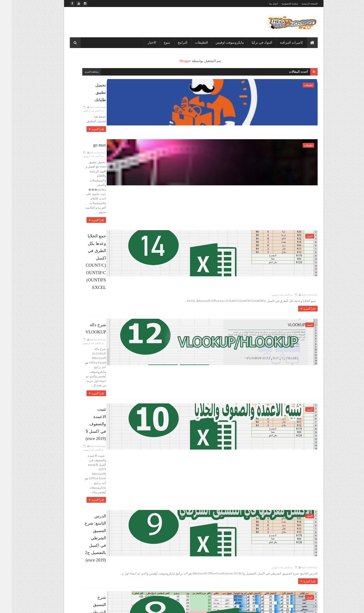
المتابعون (114, 83)
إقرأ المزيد (223, 104)
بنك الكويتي (99, 189)
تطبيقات (297, 85)
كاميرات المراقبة (280, 43)
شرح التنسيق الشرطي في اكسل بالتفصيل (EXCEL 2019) (189, 393)
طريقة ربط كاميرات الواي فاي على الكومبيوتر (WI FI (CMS (188, 444)
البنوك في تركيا (250, 43)
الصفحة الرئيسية (298, 4)
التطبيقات (190, 43)
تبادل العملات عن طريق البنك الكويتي (88, 294)
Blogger (209, 61)
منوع (155, 43)
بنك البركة (82, 181)
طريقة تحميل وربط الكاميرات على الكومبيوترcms (254, 506)
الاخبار (140, 43)
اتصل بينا (262, 4)
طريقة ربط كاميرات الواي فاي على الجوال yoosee (254, 525)
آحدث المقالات (287, 72)
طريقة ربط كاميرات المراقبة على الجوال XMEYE (254, 581)
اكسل (298, 188)
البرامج (171, 43)
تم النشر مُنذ (196, 90)
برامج (98, 181)
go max (226, 135)
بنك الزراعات (121, 189)
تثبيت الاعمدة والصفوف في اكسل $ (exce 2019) (196, 289)
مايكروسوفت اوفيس (218, 43)
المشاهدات (77, 83)
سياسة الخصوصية (278, 4)
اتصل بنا (127, 139)
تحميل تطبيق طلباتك (216, 83)
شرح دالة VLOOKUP (216, 238)
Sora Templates (286, 606)
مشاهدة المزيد (150, 72)
